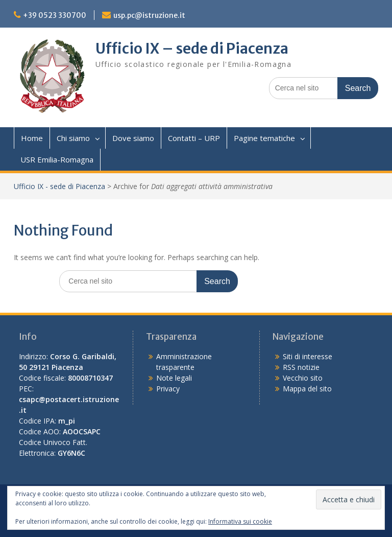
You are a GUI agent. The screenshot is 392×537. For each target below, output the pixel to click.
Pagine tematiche (264, 138)
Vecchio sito (303, 378)
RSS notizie (301, 367)
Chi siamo (73, 138)
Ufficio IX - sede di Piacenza (59, 186)
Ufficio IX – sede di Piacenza (192, 49)
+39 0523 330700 (55, 15)
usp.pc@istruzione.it (149, 15)
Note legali (174, 378)
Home (32, 138)
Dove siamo (133, 138)
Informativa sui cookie (240, 521)
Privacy (168, 389)
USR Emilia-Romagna (57, 159)
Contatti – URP (194, 138)
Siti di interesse (308, 356)
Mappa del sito (307, 389)
